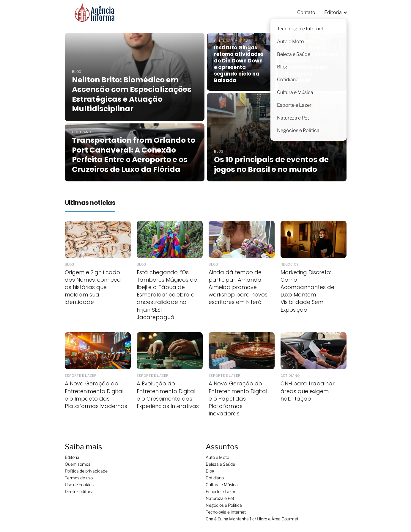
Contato (306, 12)
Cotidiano (215, 478)
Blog (210, 471)
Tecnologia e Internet (226, 512)
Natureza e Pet (220, 498)
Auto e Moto (217, 457)
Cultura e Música (222, 485)
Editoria (333, 12)
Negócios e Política (224, 505)
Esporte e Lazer (221, 491)
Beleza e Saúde (220, 464)
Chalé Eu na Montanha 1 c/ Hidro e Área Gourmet (252, 519)
